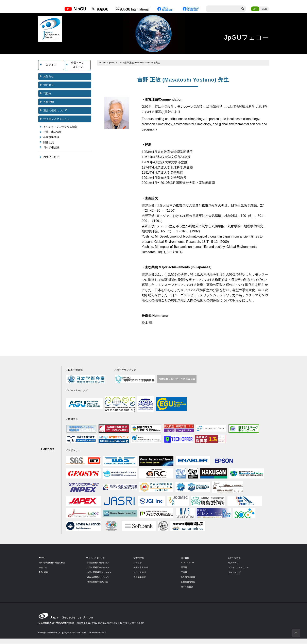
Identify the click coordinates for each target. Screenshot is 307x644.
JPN (255, 9)
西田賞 (184, 568)
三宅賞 (184, 572)
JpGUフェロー (116, 63)
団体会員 (49, 143)
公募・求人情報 (53, 132)
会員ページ (234, 563)
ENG (264, 9)
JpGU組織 (44, 572)
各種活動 (49, 102)
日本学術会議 (51, 148)
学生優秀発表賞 (189, 577)
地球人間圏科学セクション (100, 572)
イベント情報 (140, 572)
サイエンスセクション (56, 119)
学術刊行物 (139, 558)
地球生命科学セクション (99, 582)
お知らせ (49, 77)
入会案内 (51, 65)
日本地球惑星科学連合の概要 (53, 563)
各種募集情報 (51, 137)
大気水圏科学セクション (99, 568)
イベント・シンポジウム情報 (60, 127)
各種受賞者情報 (189, 582)
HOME (103, 63)
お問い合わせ (51, 157)
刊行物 (47, 94)
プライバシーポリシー (239, 568)
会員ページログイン (78, 65)
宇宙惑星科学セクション (99, 563)
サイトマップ (235, 572)
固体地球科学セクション (99, 577)
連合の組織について (55, 111)
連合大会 (49, 85)
